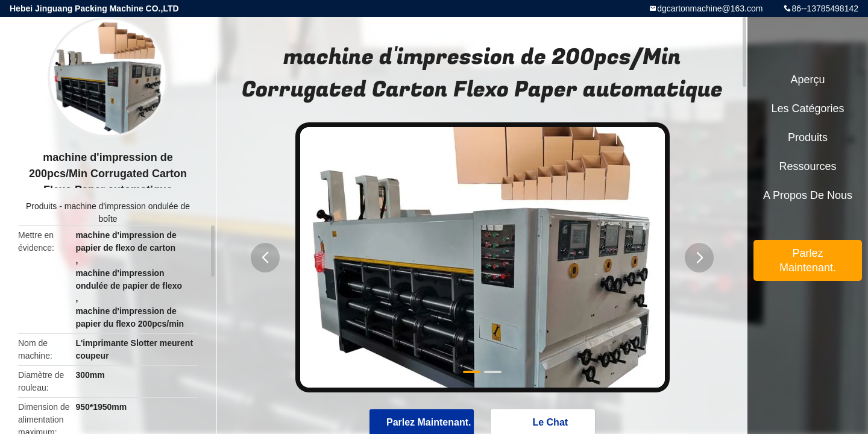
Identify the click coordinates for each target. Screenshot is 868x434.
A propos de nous (808, 195)
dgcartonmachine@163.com (710, 8)
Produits (41, 206)
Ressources (807, 166)
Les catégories (807, 108)
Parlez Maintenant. (808, 260)
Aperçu (807, 80)
